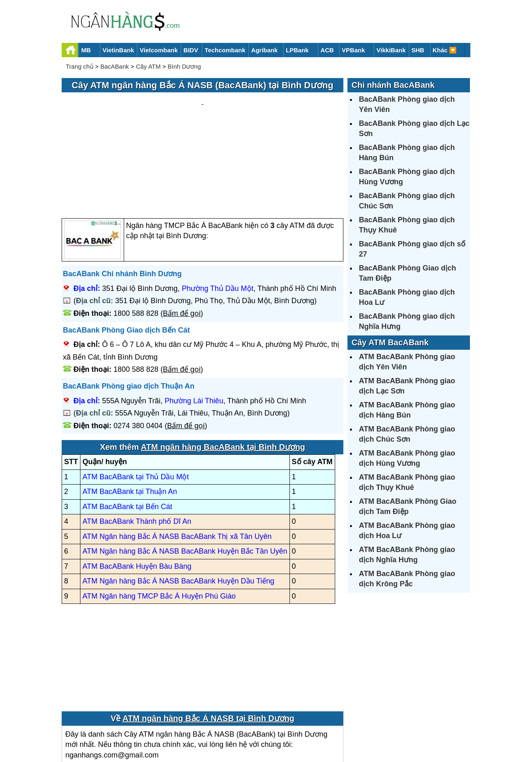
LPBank (297, 50)
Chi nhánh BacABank (393, 85)
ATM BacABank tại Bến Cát (127, 429)
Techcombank (225, 50)
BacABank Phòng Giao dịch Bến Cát (126, 252)
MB (86, 50)
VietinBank (118, 50)
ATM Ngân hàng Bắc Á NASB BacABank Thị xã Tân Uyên (177, 458)
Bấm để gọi (182, 235)
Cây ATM (148, 66)
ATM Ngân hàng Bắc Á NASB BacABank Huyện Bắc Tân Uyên (185, 474)
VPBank (353, 50)
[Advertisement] (203, 117)
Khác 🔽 (445, 50)
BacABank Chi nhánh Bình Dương (122, 196)
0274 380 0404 (138, 348)
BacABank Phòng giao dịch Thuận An (129, 308)
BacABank (115, 66)
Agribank (264, 50)
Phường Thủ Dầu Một (218, 210)
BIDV (191, 50)
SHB (418, 50)
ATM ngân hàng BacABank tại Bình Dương (223, 369)
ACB (327, 50)
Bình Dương (185, 66)
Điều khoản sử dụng (326, 728)
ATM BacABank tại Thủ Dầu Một (136, 399)
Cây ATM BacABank (390, 342)
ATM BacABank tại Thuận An (130, 414)
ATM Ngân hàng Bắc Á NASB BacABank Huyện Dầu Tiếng (178, 503)
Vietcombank (159, 50)
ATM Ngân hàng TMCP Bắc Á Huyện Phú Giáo (159, 518)
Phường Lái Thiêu (194, 323)
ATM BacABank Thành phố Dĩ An (137, 444)
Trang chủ (80, 66)
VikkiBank (391, 50)
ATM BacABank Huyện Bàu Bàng (137, 488)
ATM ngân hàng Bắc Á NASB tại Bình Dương (208, 640)
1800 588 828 (136, 235)
